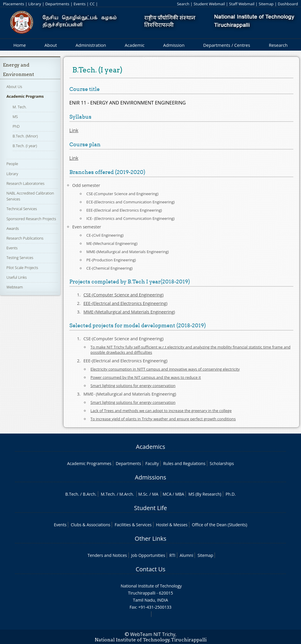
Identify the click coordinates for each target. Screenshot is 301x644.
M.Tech (108, 494)
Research (278, 45)
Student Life (150, 508)
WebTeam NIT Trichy (153, 634)
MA (155, 494)
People (12, 164)
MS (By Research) (205, 494)
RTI (172, 555)
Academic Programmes (89, 463)
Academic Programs (25, 96)
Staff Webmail (242, 4)
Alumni (186, 555)
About (51, 45)
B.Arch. (90, 494)
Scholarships (222, 463)
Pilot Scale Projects (22, 268)
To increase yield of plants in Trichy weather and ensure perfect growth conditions (163, 419)
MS (15, 117)
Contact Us (150, 569)
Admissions (150, 477)
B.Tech (72, 494)
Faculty (152, 463)
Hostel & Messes (172, 525)
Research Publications (25, 238)
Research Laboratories (25, 183)
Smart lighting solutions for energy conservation (133, 386)
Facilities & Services (133, 525)
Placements (14, 4)
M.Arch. (127, 494)
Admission (174, 45)
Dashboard (288, 4)
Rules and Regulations (184, 463)
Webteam (15, 287)
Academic (134, 45)
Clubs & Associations (91, 525)
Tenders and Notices (107, 555)
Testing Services (20, 258)
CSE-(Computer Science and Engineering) (123, 295)
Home (19, 45)
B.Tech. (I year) (25, 146)
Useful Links (17, 277)
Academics (150, 447)
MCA (167, 494)
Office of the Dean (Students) (220, 525)
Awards (13, 228)
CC (92, 4)
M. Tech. (20, 107)
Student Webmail (209, 4)
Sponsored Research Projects (31, 219)
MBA (180, 494)
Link (74, 130)
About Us (14, 87)
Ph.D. (231, 494)
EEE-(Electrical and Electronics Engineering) (126, 303)
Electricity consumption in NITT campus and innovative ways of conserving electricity (165, 369)
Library (35, 4)
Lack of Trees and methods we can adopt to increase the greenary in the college (161, 411)
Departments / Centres (227, 45)
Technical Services (22, 209)
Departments (57, 4)
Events (80, 4)
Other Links (150, 538)
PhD (16, 126)
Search (183, 4)
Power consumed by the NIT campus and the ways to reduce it (146, 377)
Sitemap (266, 4)
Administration (91, 45)
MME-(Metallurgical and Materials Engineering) (129, 312)
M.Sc (143, 494)
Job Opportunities (148, 555)
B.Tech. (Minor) (25, 136)
